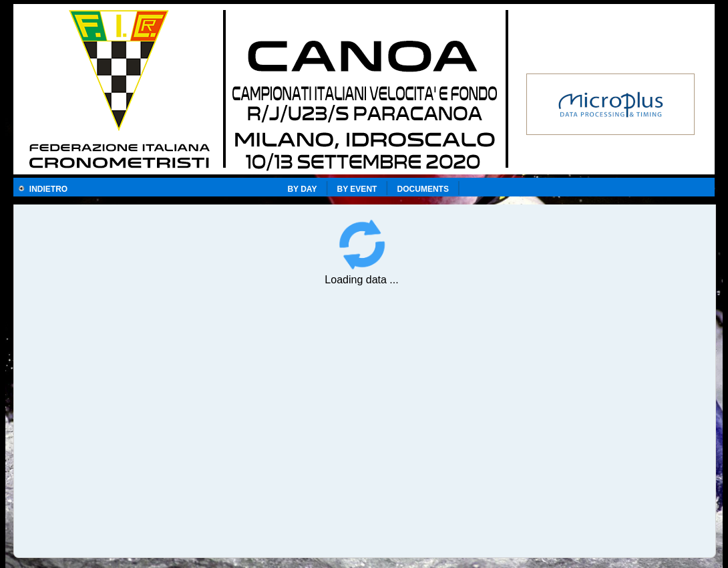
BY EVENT (357, 189)
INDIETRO (43, 189)
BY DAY (302, 189)
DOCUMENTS (423, 189)
